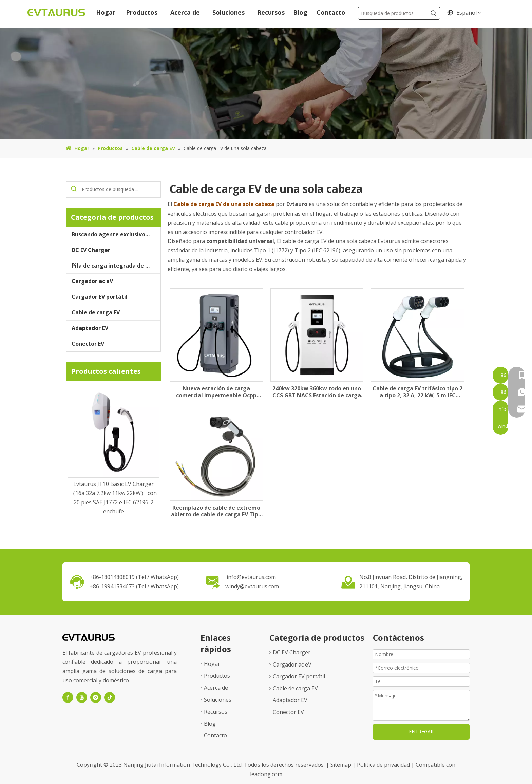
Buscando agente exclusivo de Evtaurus (116, 234)
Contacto (215, 735)
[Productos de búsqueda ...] (121, 189)
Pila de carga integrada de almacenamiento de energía (116, 266)
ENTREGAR (421, 732)
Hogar (212, 664)
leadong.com (266, 774)
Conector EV (88, 344)
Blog (210, 724)
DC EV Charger (91, 250)
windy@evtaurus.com (252, 586)
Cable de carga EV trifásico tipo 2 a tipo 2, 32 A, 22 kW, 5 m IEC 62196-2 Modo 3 (417, 392)
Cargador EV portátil (100, 297)
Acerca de (216, 688)
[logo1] (89, 637)
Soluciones (218, 700)
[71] (266, 83)
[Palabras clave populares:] (434, 13)
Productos (217, 676)
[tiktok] (110, 697)
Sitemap (341, 765)
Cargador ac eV (92, 281)
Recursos (216, 712)
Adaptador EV (90, 328)
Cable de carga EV (96, 312)
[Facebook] (68, 697)
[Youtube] (82, 697)
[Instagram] (96, 697)
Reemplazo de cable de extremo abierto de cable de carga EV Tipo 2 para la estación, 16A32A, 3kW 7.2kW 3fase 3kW (216, 511)
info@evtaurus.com (251, 577)
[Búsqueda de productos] (393, 13)
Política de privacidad (384, 765)
